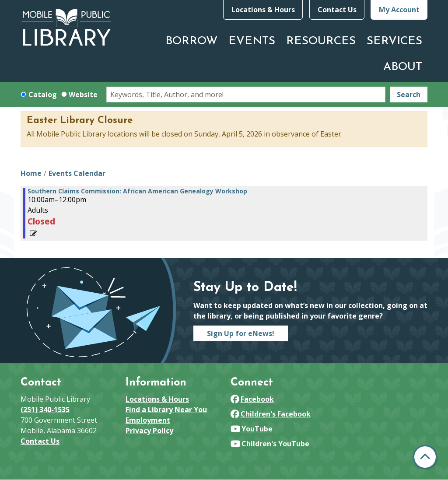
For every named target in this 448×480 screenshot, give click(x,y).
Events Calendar (77, 173)
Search (409, 95)
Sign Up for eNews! (241, 333)
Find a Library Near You (166, 410)
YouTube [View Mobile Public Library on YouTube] (252, 429)
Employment (148, 420)
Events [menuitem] (252, 41)
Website (83, 95)
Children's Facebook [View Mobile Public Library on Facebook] (271, 414)
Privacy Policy (149, 431)
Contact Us (337, 10)
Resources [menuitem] (321, 41)
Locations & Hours (263, 10)
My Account (399, 10)
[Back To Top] (425, 457)
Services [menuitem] (394, 41)
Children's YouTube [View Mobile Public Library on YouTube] (270, 444)
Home (31, 173)
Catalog (43, 95)
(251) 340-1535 (45, 410)
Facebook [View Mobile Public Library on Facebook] (252, 399)
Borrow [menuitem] (191, 41)
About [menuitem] (403, 67)
